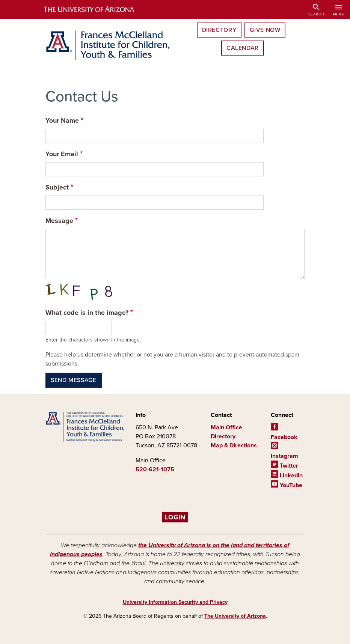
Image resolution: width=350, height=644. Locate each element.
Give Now (265, 30)
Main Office (226, 427)
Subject (57, 187)
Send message (74, 380)
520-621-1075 (155, 469)
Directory (219, 30)
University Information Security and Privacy (175, 602)
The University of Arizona (235, 616)
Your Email (62, 154)
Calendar (243, 48)
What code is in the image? (87, 313)
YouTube (287, 485)
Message (59, 221)
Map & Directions (234, 445)
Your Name (62, 120)
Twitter (284, 466)
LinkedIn (287, 475)
